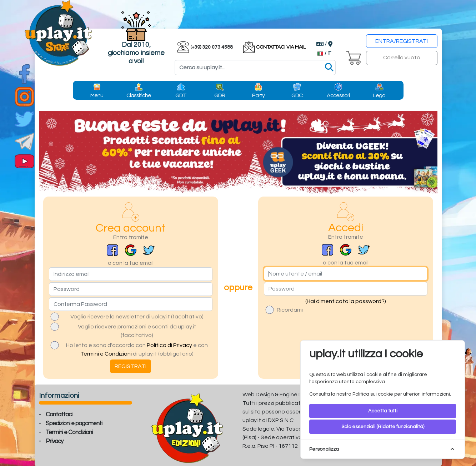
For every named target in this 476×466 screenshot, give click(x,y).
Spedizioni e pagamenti (74, 423)
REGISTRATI (131, 366)
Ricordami (290, 310)
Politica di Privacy (169, 345)
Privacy (54, 441)
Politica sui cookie (373, 394)
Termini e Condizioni (106, 354)
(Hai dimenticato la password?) (346, 301)
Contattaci (59, 415)
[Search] (255, 68)
